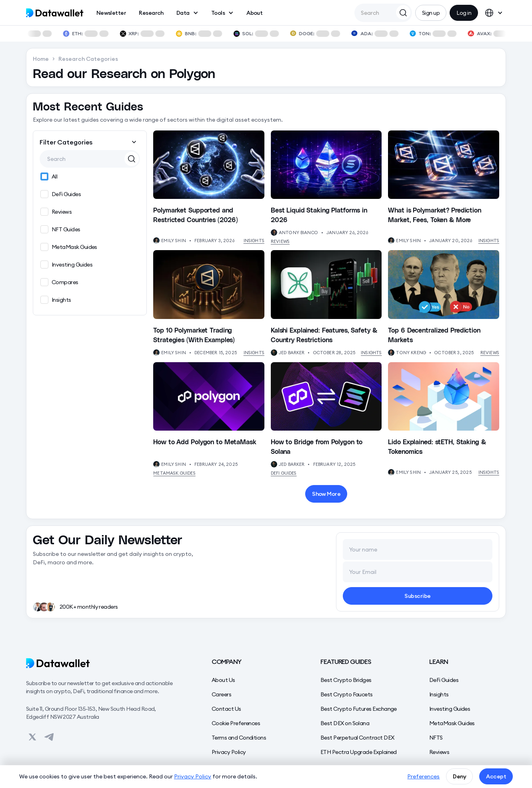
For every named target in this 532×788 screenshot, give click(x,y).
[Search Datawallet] (403, 12)
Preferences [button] (423, 776)
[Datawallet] (103, 663)
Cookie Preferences (236, 723)
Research (151, 13)
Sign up (431, 13)
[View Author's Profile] (156, 241)
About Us (223, 680)
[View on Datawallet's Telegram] (49, 737)
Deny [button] (459, 776)
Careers (221, 694)
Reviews (280, 241)
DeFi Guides (284, 473)
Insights (254, 241)
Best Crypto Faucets (347, 694)
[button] (187, 13)
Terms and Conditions (239, 738)
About (254, 13)
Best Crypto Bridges (346, 680)
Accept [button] (496, 776)
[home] (55, 13)
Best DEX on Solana (345, 723)
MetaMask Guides (174, 473)
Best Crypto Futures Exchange (359, 709)
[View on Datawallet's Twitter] (32, 737)
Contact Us (226, 709)
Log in (464, 13)
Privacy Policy (229, 752)
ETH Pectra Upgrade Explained (359, 752)
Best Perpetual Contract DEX (357, 738)
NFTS (436, 738)
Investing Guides (450, 709)
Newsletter (111, 13)
